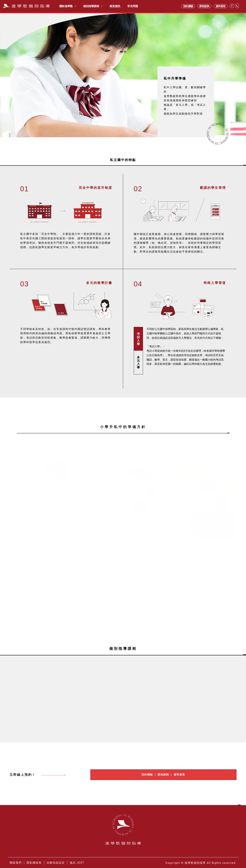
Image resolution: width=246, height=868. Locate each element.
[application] (74, 6)
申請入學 (21, 567)
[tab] (138, 339)
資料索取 (221, 6)
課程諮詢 (204, 6)
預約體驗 (188, 6)
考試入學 (21, 589)
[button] (46, 567)
